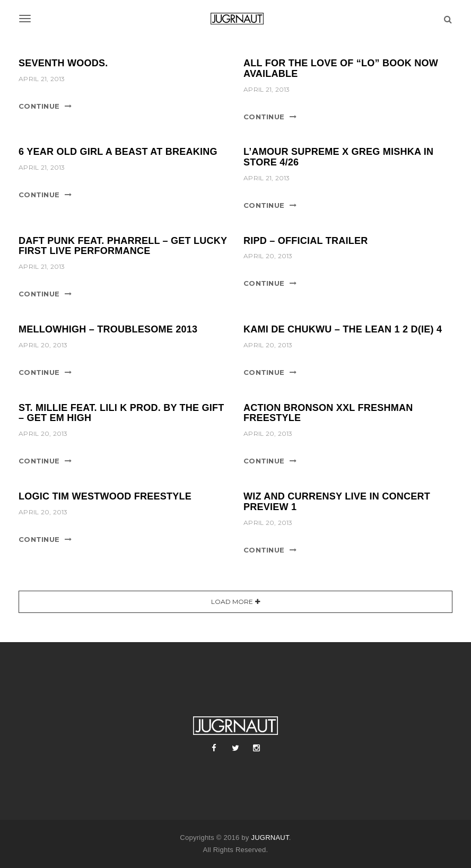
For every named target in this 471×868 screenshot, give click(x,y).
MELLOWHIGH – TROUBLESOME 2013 (108, 329)
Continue (39, 106)
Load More (232, 602)
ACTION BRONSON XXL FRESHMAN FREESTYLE (328, 413)
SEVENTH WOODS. (63, 63)
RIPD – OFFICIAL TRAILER (306, 241)
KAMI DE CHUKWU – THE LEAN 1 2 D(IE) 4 (343, 329)
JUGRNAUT (270, 838)
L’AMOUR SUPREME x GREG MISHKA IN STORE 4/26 (338, 157)
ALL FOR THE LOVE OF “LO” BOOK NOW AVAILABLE (341, 68)
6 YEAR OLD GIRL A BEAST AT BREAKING (118, 152)
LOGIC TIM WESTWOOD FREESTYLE (105, 496)
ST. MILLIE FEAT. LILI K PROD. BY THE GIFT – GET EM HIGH (121, 413)
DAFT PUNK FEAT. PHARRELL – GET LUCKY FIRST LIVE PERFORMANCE (123, 246)
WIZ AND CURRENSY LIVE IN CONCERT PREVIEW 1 (337, 502)
